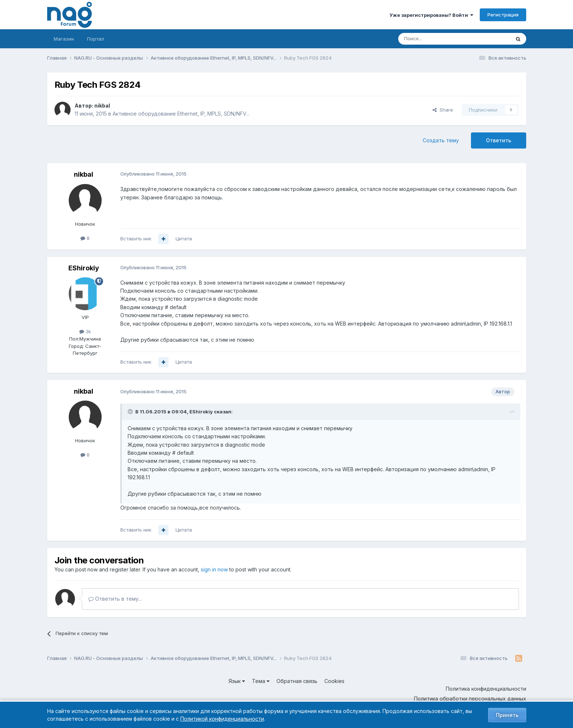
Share (443, 110)
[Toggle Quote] (131, 412)
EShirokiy (84, 268)
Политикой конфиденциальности (222, 719)
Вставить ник (136, 239)
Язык (237, 681)
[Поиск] (434, 39)
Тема (261, 681)
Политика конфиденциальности (486, 689)
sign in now (214, 569)
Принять (507, 715)
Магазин (64, 39)
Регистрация (503, 15)
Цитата (184, 239)
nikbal (102, 106)
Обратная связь (297, 681)
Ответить (499, 140)
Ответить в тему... (115, 599)
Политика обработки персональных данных (470, 699)
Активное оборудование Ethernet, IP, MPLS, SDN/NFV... (181, 114)
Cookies (334, 681)
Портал (96, 39)
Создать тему (441, 140)
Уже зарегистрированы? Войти (431, 15)
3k (85, 331)
